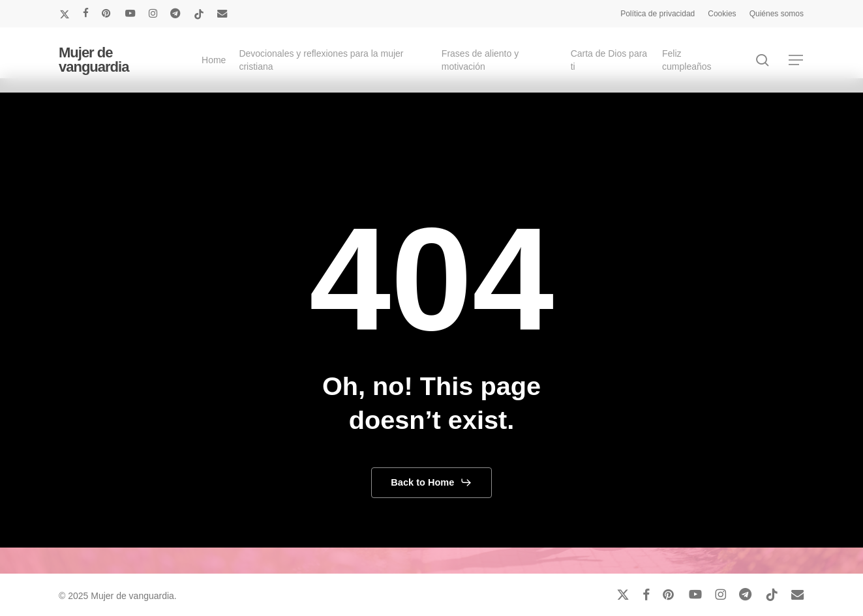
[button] (796, 60)
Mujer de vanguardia (94, 60)
